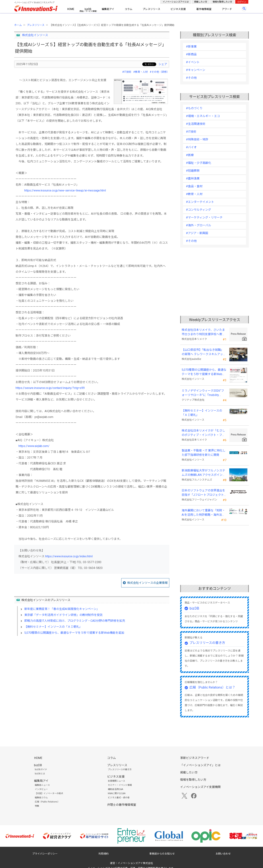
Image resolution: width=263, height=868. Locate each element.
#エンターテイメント (200, 202)
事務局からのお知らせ (162, 854)
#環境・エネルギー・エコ (203, 116)
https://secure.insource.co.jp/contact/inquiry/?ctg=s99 (50, 388)
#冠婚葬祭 (193, 171)
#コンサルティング (198, 210)
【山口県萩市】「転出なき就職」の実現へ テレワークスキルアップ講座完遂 (204, 352)
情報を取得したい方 (222, 2)
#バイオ (191, 147)
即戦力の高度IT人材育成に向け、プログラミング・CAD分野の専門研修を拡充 (75, 621)
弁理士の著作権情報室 (122, 805)
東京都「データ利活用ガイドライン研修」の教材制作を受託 (63, 615)
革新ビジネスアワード (195, 758)
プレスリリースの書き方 (207, 643)
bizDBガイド (41, 769)
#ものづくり (194, 108)
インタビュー (41, 789)
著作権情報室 (204, 9)
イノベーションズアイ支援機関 (200, 787)
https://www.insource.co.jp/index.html (69, 556)
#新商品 (191, 54)
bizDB (88, 9)
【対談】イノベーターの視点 (49, 793)
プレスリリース (151, 9)
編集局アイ (108, 9)
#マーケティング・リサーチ (204, 217)
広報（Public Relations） (47, 802)
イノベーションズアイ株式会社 (135, 863)
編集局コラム (41, 798)
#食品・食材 (194, 186)
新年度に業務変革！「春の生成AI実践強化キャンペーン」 (62, 609)
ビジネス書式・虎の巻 (119, 798)
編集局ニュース (42, 785)
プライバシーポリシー (45, 854)
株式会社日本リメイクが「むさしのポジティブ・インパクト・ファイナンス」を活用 (203, 433)
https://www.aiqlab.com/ (34, 446)
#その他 (191, 78)
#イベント (193, 62)
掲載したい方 (201, 2)
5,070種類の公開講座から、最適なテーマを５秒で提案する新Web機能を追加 (74, 633)
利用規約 (103, 854)
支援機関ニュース (116, 781)
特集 (37, 806)
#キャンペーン (196, 70)
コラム (129, 9)
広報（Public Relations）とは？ (212, 687)
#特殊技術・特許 (197, 139)
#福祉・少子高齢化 (199, 163)
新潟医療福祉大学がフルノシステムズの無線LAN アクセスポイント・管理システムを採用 (203, 473)
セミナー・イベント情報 (120, 785)
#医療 (190, 155)
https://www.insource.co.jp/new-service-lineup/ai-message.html (65, 190)
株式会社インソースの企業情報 (147, 583)
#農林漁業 (193, 178)
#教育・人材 (140, 72)
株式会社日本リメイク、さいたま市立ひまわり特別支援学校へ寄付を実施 (203, 332)
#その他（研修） (160, 72)
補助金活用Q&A (115, 789)
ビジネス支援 (178, 9)
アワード (227, 9)
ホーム (18, 25)
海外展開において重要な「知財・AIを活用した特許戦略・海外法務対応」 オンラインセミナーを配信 (204, 513)
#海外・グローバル (199, 225)
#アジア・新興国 (197, 233)
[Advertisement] (92, 670)
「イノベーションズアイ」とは (200, 765)
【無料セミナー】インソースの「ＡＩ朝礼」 (53, 627)
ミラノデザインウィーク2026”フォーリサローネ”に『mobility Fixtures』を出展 (203, 393)
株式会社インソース (35, 35)
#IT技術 (127, 72)
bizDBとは (40, 774)
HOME (71, 9)
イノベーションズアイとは (176, 2)
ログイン (242, 2)
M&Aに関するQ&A (117, 793)
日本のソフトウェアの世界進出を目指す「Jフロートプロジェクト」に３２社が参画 (203, 493)
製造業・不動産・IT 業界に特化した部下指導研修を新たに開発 (204, 453)
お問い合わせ (223, 854)
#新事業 (191, 47)
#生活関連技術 (196, 124)
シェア (163, 64)
